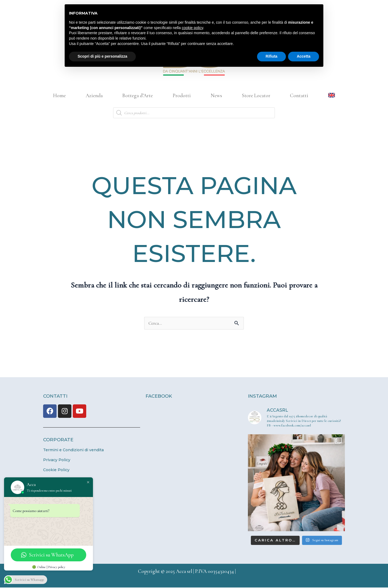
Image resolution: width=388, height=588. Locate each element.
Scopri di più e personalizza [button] (102, 56)
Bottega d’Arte (138, 95)
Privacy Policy (57, 460)
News (216, 95)
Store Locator (256, 95)
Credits (244, 572)
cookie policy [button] (193, 28)
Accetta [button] (304, 56)
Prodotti (182, 95)
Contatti (299, 95)
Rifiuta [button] (272, 56)
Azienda (94, 95)
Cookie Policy (56, 470)
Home (59, 95)
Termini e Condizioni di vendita (73, 450)
